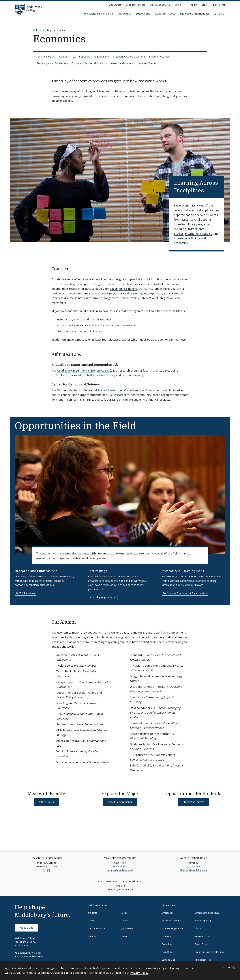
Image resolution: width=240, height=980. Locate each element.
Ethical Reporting (203, 921)
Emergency (167, 913)
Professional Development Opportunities (185, 593)
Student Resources (160, 57)
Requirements (102, 57)
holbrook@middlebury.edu (120, 870)
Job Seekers (127, 928)
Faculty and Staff (46, 57)
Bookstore (167, 944)
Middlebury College (42, 30)
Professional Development (183, 571)
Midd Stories (115, 5)
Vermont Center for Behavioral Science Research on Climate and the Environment (109, 390)
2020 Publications (25, 593)
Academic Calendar (171, 921)
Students (93, 913)
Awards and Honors (122, 63)
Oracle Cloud (201, 944)
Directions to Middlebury (207, 913)
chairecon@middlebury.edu (193, 870)
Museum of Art (202, 936)
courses (108, 279)
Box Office (167, 952)
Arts (173, 14)
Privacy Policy (139, 973)
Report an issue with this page (210, 952)
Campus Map (168, 960)
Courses (64, 57)
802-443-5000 (22, 946)
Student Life (143, 14)
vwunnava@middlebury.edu (120, 890)
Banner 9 (166, 936)
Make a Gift (26, 928)
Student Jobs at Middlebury (52, 63)
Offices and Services (160, 5)
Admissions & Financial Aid (98, 14)
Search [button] (220, 14)
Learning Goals (81, 57)
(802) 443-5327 (120, 866)
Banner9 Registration (172, 928)
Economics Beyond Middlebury (89, 63)
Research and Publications (36, 571)
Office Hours (47, 802)
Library (198, 928)
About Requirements (120, 802)
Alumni (92, 921)
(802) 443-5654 (193, 866)
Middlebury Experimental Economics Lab (83, 370)
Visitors (125, 936)
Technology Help (203, 960)
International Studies (199, 234)
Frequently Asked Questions (129, 57)
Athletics (160, 14)
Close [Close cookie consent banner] (229, 968)
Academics (125, 14)
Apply (194, 5)
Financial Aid (218, 5)
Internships (98, 571)
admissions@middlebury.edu (29, 956)
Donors (125, 921)
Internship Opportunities (103, 597)
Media (124, 913)
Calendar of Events (135, 5)
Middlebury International (194, 14)
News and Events (146, 63)
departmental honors (123, 289)
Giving (178, 5)
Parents (92, 936)
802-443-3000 (34, 953)
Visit (204, 5)
